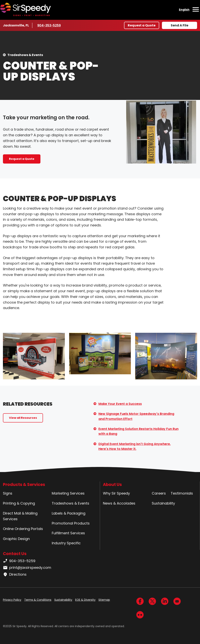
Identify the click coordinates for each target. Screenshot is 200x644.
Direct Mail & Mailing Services (20, 516)
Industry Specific (66, 543)
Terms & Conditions (38, 600)
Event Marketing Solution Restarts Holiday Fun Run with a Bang (138, 431)
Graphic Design (16, 539)
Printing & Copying (19, 503)
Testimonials (182, 493)
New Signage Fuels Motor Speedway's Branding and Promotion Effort (136, 416)
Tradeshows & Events (25, 55)
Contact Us (15, 554)
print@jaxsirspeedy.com (27, 568)
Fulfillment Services (68, 533)
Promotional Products (71, 523)
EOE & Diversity (85, 600)
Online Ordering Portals (23, 529)
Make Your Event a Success (120, 404)
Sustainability (163, 503)
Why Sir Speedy (116, 493)
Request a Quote (142, 25)
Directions (15, 574)
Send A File (179, 25)
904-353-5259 (49, 25)
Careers (159, 493)
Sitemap (104, 600)
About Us (112, 484)
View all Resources (23, 418)
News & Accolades (119, 503)
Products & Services (24, 484)
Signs (8, 493)
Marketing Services (68, 493)
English (184, 10)
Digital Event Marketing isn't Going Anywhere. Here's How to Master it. (135, 446)
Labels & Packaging (69, 513)
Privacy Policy (12, 600)
